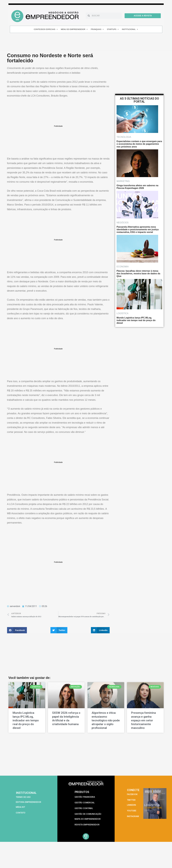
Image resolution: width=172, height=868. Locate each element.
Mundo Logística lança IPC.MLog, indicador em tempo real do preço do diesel (26, 720)
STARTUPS (113, 29)
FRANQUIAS (97, 29)
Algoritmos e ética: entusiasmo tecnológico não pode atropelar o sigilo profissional (106, 720)
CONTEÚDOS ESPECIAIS (46, 29)
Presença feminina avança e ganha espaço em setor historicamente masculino (143, 720)
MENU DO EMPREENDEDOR (74, 29)
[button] (17, 630)
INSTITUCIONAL (130, 29)
